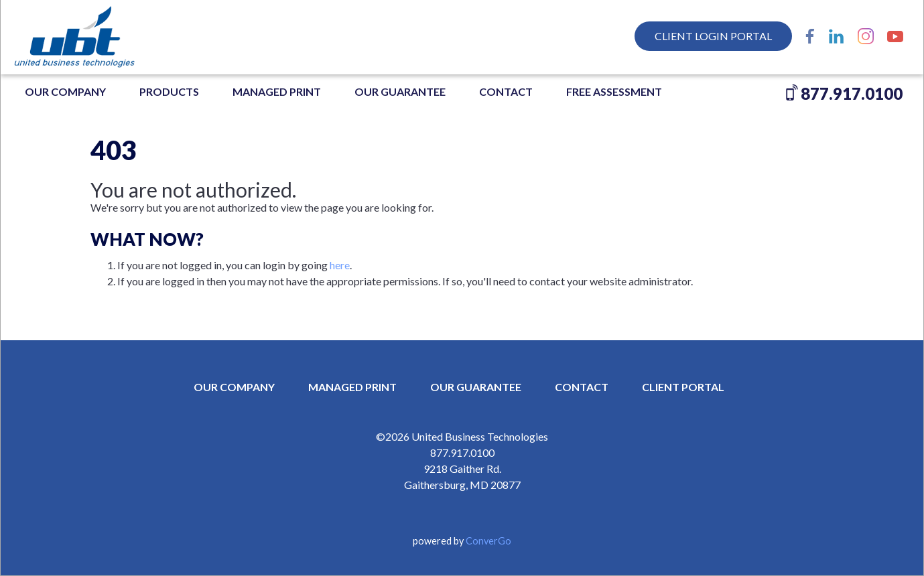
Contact (506, 91)
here (340, 265)
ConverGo (488, 541)
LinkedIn (836, 36)
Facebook (810, 36)
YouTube (895, 36)
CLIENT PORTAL (683, 387)
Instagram (866, 36)
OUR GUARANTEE (400, 91)
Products (169, 91)
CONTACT (582, 387)
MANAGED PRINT (277, 91)
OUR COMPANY (65, 91)
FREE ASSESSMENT (614, 91)
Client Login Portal (713, 36)
